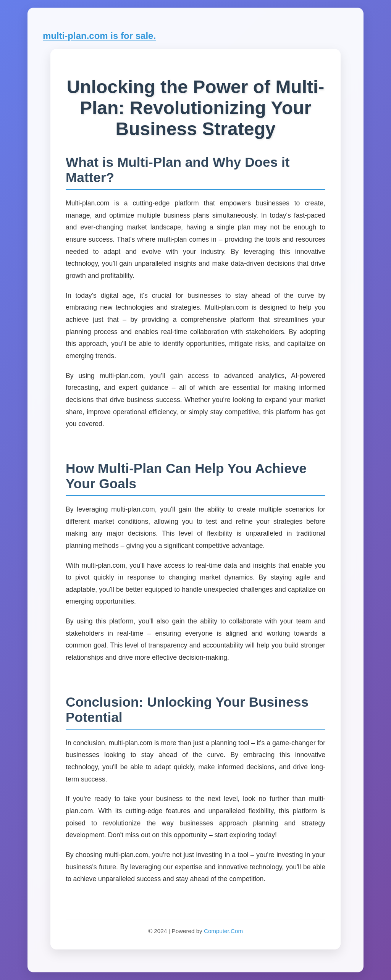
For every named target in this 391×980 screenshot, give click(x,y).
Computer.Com (223, 931)
